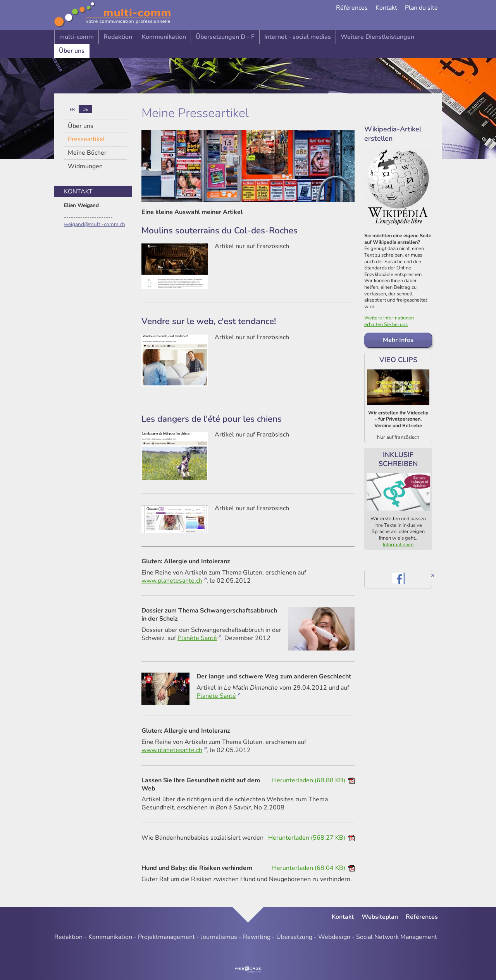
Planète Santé (197, 638)
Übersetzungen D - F (225, 37)
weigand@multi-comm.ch (95, 224)
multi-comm (77, 37)
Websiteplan (380, 917)
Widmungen (85, 166)
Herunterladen (313, 780)
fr (72, 109)
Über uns (72, 51)
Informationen (398, 545)
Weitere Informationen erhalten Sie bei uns (389, 321)
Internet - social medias (298, 37)
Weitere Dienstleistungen (377, 37)
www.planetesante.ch (172, 581)
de (85, 109)
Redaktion (118, 37)
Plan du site (421, 8)
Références (352, 8)
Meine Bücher (87, 153)
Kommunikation (164, 37)
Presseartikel (86, 139)
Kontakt (386, 8)
